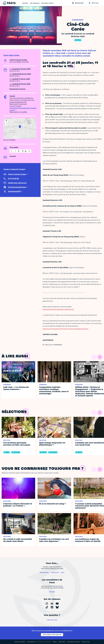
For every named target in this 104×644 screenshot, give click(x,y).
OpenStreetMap (29, 138)
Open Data (62, 642)
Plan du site (86, 642)
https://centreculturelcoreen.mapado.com (58, 309)
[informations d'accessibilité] (21, 151)
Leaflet (20, 138)
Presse (55, 642)
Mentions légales (20, 642)
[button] (20, 127)
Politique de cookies (74, 642)
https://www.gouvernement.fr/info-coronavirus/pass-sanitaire (66, 329)
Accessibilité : (39, 642)
